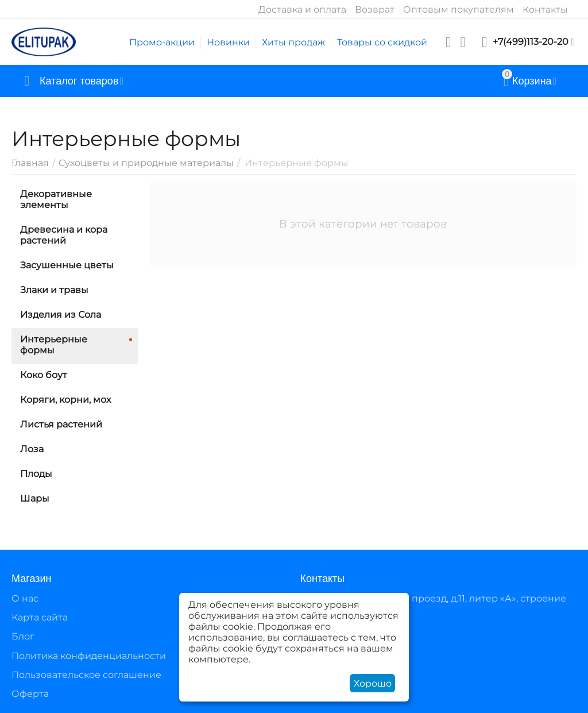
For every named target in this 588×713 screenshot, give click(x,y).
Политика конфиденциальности (89, 656)
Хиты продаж (293, 42)
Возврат (375, 9)
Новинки (228, 42)
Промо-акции (162, 42)
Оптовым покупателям (459, 9)
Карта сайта (40, 617)
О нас (25, 598)
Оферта (30, 694)
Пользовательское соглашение (86, 675)
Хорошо (373, 683)
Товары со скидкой (382, 42)
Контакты (545, 9)
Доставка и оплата (302, 9)
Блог (23, 636)
